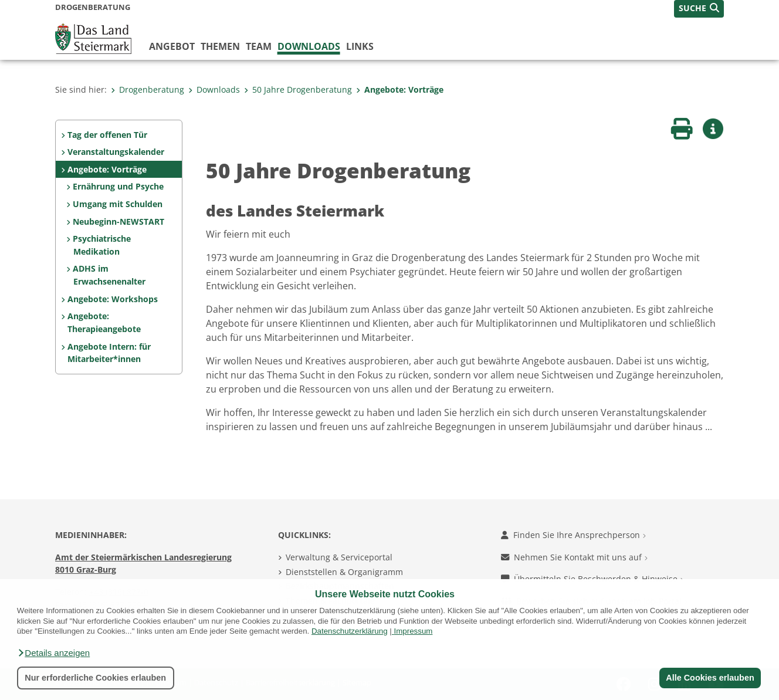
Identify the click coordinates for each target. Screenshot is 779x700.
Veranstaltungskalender (116, 152)
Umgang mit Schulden (118, 204)
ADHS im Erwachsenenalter (109, 275)
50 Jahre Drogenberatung (298, 89)
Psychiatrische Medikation (102, 245)
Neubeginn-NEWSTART (118, 222)
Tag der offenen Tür (107, 135)
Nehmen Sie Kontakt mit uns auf (574, 557)
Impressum (413, 631)
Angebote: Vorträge (400, 89)
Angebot (172, 46)
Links (360, 46)
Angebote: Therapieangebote (104, 322)
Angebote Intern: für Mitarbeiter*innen (109, 353)
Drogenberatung (148, 89)
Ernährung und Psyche (118, 186)
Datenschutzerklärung (350, 631)
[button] (53, 653)
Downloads (309, 46)
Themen (220, 46)
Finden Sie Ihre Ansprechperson (573, 535)
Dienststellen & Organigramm (344, 572)
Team (259, 46)
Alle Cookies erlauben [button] (710, 678)
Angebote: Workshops (113, 299)
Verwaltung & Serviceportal (339, 557)
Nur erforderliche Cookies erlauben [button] (95, 678)
